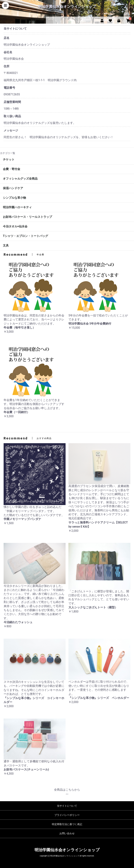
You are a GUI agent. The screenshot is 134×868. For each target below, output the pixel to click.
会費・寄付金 (12, 169)
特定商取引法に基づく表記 (67, 824)
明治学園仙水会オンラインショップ (67, 6)
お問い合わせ (67, 833)
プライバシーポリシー (67, 815)
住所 (7, 66)
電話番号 (9, 88)
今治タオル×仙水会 (15, 226)
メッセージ (11, 130)
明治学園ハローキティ (17, 207)
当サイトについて (67, 806)
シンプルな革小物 (14, 198)
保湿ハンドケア (13, 188)
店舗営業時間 (12, 102)
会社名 (8, 52)
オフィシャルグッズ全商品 (20, 179)
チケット (9, 159)
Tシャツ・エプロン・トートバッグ (25, 236)
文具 (6, 245)
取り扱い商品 (12, 116)
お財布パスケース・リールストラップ (27, 217)
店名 (7, 38)
